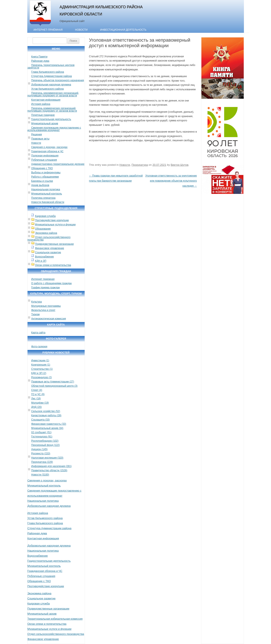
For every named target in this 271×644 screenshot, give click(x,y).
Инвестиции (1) (40, 360)
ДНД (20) (37, 407)
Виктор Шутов (180, 165)
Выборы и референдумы (46, 173)
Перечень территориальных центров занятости (51, 66)
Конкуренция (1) (41, 365)
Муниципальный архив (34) (47, 428)
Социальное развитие (48, 252)
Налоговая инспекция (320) (47, 458)
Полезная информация (45, 156)
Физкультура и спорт (43, 310)
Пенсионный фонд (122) (46, 445)
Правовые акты (40, 139)
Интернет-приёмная (48, 30)
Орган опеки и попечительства (53, 265)
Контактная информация (46, 100)
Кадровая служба (45, 216)
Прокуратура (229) (42, 462)
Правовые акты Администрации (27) (53, 382)
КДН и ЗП (41, 261)
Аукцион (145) (39, 449)
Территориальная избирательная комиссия (55, 619)
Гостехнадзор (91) (42, 437)
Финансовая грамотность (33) (49, 424)
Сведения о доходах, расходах (50, 147)
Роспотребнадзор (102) (45, 441)
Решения (37, 134)
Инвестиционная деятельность (123, 30)
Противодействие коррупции (52, 220)
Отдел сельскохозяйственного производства (49, 238)
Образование (43, 229)
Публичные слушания (44, 160)
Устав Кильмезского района (48, 89)
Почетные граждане (43, 115)
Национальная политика (46, 189)
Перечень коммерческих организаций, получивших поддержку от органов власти (52, 110)
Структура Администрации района (52, 76)
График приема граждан (46, 288)
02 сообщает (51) (41, 432)
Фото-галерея (39, 347)
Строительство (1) (42, 369)
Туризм (36, 314)
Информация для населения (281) (52, 466)
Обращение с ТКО (42, 168)
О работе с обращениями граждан (52, 283)
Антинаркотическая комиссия (49, 319)
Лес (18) (36, 399)
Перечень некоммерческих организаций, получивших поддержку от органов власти (53, 94)
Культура (37, 302)
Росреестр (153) (41, 454)
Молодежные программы (46, 306)
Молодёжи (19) (40, 403)
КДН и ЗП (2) (39, 373)
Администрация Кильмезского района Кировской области (101, 10)
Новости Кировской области (48, 202)
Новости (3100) (40, 475)
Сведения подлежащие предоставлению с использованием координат (54, 129)
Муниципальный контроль (47, 194)
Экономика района (46, 233)
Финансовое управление (50, 248)
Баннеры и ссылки (42, 181)
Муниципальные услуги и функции (55, 225)
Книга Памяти (39, 57)
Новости (81, 30)
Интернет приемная (43, 279)
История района (41, 104)
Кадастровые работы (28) (46, 415)
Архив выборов (40, 185)
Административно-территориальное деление (58, 164)
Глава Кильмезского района (48, 72)
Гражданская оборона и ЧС (47, 151)
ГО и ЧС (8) (38, 394)
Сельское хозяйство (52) (46, 411)
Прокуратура (140, 165)
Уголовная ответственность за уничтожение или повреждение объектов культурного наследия (171, 181)
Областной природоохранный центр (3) (54, 386)
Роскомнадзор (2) (42, 377)
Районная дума (40, 61)
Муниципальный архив (45, 123)
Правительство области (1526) (49, 470)
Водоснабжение (45, 257)
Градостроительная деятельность (51, 119)
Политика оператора (43, 198)
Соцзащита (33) (41, 420)
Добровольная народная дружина (51, 85)
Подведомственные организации (54, 244)
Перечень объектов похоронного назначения (58, 80)
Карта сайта (38, 333)
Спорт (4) (37, 390)
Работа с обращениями (45, 177)
